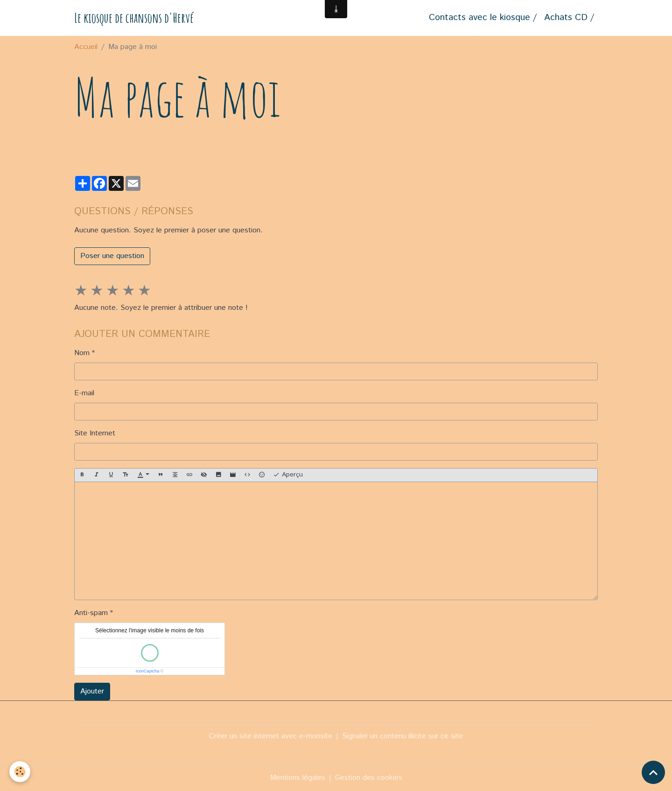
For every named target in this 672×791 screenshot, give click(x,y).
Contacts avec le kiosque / (483, 17)
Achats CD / (569, 17)
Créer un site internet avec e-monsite (271, 736)
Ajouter (92, 691)
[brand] (134, 18)
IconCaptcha (148, 671)
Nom (82, 353)
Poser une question (112, 256)
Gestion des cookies (369, 778)
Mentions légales (298, 778)
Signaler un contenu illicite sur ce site (402, 736)
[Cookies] (20, 772)
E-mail (84, 393)
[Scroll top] (653, 772)
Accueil (86, 47)
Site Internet (95, 433)
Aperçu (288, 475)
